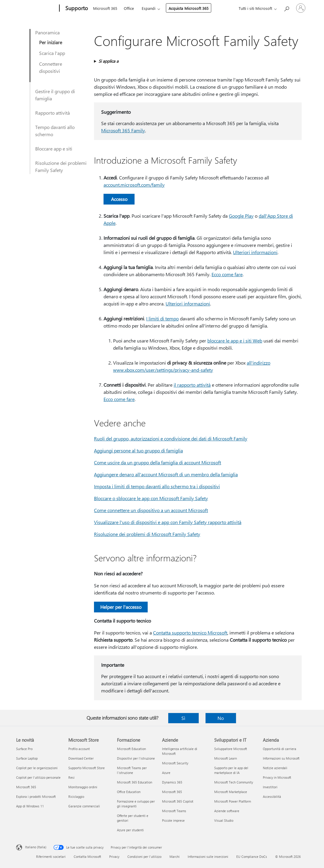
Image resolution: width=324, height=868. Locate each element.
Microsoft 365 (105, 8)
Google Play (241, 216)
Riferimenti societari (51, 857)
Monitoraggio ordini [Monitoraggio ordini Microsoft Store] (83, 787)
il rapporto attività (192, 385)
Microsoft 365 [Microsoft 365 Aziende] (172, 792)
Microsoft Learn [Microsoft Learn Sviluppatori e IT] (226, 758)
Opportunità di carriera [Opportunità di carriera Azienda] (280, 749)
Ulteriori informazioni (255, 252)
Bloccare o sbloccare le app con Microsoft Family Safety (151, 498)
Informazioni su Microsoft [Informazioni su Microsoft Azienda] (281, 758)
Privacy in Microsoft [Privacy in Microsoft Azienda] (277, 777)
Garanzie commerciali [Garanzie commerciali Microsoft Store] (84, 806)
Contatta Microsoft (87, 857)
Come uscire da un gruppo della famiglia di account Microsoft (158, 462)
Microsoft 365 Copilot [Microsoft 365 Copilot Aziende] (178, 801)
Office (129, 8)
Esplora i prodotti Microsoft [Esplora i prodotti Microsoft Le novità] (36, 796)
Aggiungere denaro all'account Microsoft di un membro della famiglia (166, 474)
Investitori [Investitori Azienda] (270, 787)
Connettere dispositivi (51, 67)
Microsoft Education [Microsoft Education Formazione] (131, 749)
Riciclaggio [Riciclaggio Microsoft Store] (76, 796)
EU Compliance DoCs (252, 857)
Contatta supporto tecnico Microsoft (190, 633)
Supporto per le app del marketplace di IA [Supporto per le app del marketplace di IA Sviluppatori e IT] (231, 770)
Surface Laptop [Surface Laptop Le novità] (27, 758)
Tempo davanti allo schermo (55, 131)
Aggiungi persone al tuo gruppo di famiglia (138, 450)
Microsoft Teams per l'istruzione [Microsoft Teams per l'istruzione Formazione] (132, 770)
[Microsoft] (37, 8)
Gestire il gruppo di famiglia (55, 95)
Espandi (149, 8)
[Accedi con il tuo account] (301, 8)
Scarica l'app (52, 53)
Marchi (175, 857)
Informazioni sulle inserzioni (208, 857)
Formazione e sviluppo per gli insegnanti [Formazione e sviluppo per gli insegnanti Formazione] (136, 804)
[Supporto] (76, 8)
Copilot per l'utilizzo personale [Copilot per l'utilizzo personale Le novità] (38, 777)
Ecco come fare (227, 274)
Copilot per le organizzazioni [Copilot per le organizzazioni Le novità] (37, 768)
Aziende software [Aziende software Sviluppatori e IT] (227, 811)
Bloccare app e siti (54, 149)
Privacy (114, 857)
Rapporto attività (53, 113)
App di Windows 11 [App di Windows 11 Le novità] (30, 806)
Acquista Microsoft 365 (189, 8)
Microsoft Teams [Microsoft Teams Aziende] (174, 811)
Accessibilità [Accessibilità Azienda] (272, 796)
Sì (183, 718)
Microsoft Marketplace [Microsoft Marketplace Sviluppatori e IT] (231, 792)
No (221, 718)
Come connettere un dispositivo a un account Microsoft (151, 510)
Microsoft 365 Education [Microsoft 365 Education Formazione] (135, 782)
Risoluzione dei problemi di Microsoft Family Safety (147, 534)
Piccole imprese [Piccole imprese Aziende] (173, 820)
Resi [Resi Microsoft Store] (71, 777)
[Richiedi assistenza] (286, 8)
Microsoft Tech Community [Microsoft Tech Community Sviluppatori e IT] (234, 782)
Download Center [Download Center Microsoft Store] (81, 758)
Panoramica (47, 32)
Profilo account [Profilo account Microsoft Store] (79, 749)
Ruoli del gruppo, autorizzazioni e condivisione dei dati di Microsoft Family (171, 438)
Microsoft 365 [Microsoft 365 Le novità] (26, 787)
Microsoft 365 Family (123, 130)
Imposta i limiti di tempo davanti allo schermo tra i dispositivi (157, 486)
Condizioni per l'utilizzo (144, 857)
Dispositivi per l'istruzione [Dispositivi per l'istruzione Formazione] (136, 758)
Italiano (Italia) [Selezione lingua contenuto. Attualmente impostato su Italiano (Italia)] (36, 847)
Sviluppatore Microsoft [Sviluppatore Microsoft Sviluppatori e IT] (231, 749)
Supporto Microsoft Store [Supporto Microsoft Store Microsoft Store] (87, 768)
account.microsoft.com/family (134, 185)
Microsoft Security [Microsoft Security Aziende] (175, 763)
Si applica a (108, 61)
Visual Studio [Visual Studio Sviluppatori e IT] (224, 820)
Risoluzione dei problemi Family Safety (61, 166)
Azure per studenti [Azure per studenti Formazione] (130, 830)
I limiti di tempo (162, 318)
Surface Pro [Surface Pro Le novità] (24, 749)
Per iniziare (51, 42)
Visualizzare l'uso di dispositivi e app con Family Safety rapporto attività (168, 522)
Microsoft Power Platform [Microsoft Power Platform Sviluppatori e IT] (233, 801)
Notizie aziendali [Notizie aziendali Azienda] (275, 768)
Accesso (119, 199)
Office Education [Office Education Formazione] (129, 792)
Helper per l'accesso (121, 607)
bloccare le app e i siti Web (235, 341)
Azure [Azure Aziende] (166, 773)
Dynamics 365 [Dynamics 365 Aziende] (172, 782)
